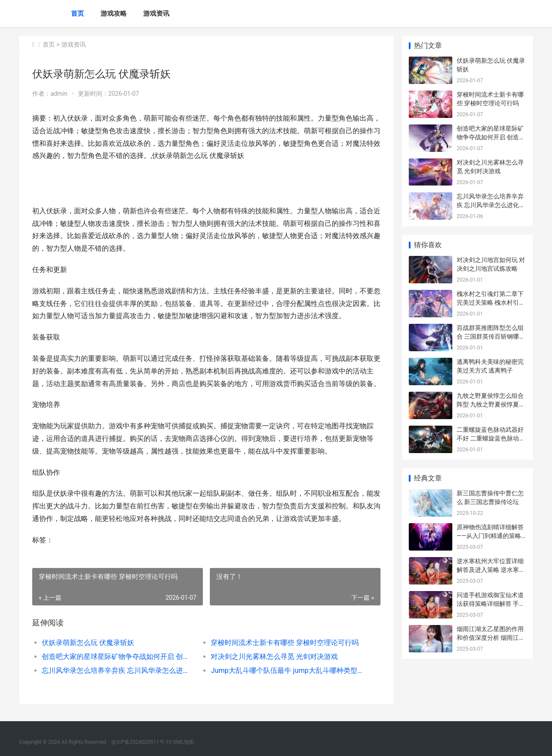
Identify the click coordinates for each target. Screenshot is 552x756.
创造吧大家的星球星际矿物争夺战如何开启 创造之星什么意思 (118, 657)
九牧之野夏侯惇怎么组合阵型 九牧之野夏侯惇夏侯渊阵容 (491, 404)
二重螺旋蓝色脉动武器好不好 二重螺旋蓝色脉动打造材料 (491, 438)
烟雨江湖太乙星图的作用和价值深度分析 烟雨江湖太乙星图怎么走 (491, 637)
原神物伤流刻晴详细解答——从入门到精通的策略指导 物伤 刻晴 (490, 536)
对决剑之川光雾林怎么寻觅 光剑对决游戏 (274, 657)
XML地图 (183, 742)
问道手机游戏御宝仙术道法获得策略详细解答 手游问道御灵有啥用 (491, 603)
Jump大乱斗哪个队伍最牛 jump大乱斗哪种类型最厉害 (287, 670)
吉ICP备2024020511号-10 (141, 742)
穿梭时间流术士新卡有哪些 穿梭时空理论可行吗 (285, 643)
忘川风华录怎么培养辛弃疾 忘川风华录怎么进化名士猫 (118, 670)
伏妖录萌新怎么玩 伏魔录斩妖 (88, 643)
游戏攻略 (114, 13)
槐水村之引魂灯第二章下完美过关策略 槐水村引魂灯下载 (491, 302)
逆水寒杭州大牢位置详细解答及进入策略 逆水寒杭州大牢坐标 (491, 570)
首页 (77, 13)
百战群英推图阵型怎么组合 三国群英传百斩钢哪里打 (491, 336)
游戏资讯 (156, 13)
